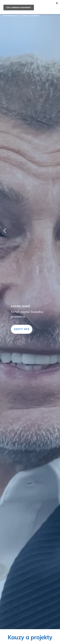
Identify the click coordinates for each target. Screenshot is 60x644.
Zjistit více (22, 329)
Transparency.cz (11, 15)
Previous (5, 231)
